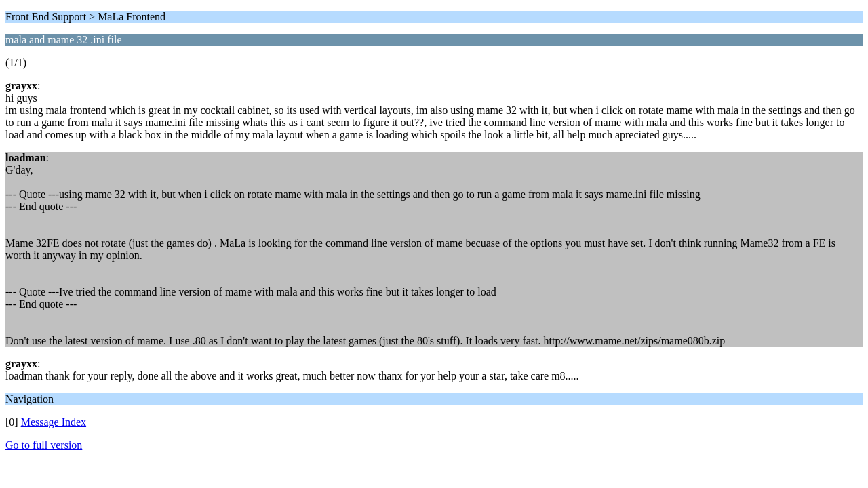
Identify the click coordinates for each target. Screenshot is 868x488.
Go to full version (44, 445)
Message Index (54, 422)
